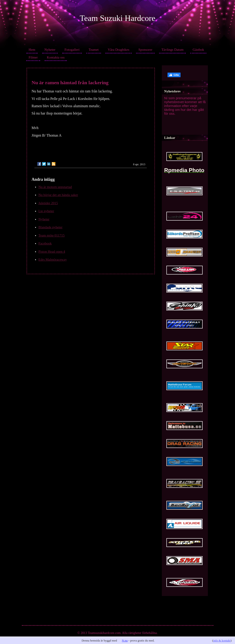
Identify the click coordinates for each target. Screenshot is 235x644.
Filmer (33, 57)
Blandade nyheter (50, 227)
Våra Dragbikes (119, 50)
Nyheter (50, 50)
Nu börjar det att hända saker (58, 195)
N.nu (125, 640)
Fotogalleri (72, 50)
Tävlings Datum (172, 50)
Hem (32, 50)
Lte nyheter (46, 211)
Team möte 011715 (52, 235)
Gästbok (198, 50)
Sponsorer (145, 50)
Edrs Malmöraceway (53, 260)
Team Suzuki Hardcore (117, 18)
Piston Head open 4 (52, 252)
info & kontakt (222, 640)
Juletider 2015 (48, 203)
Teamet (94, 50)
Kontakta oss (56, 57)
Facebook (45, 243)
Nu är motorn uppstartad (55, 187)
